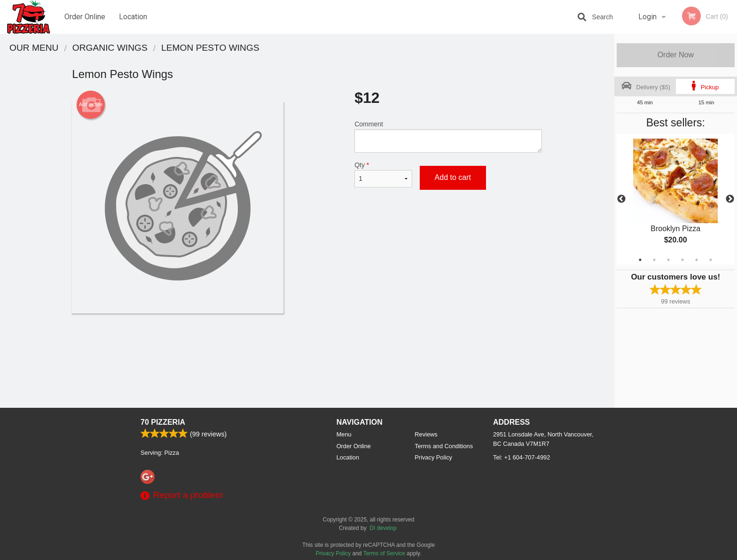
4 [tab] (682, 260)
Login (647, 17)
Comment (448, 136)
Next (730, 199)
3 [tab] (668, 260)
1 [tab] (640, 260)
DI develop (383, 528)
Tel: (521, 457)
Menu (344, 434)
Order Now (676, 55)
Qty (383, 174)
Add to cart (453, 177)
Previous (621, 199)
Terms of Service (384, 553)
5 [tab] (697, 260)
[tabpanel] (676, 199)
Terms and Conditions (444, 446)
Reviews (426, 434)
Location (133, 17)
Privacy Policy (433, 457)
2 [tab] (654, 260)
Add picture (91, 105)
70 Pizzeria (163, 422)
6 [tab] (711, 260)
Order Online (85, 17)
